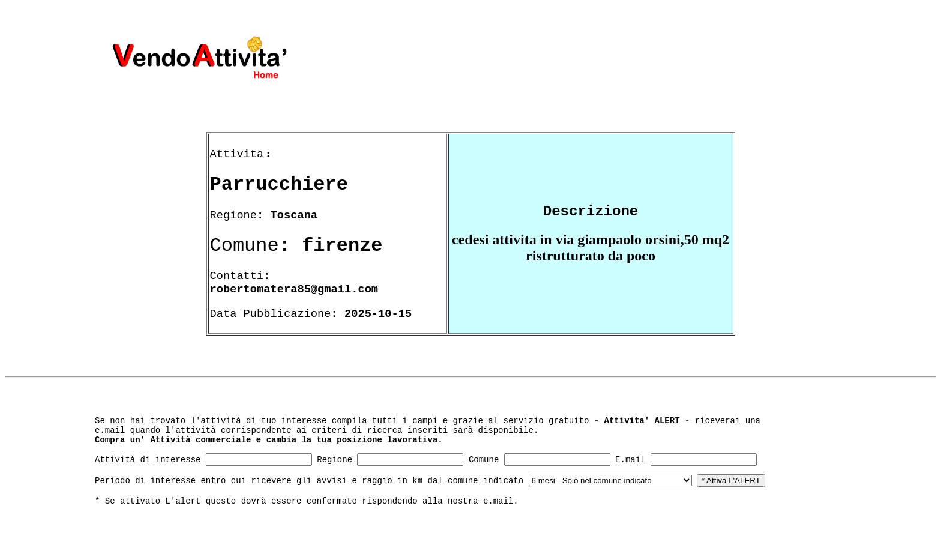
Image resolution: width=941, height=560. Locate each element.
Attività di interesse (148, 460)
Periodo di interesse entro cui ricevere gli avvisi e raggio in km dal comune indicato (309, 481)
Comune (484, 460)
